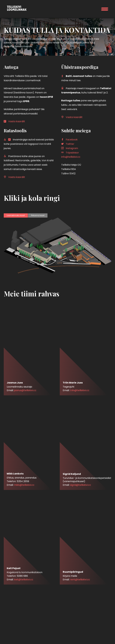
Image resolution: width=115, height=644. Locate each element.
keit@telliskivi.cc (24, 580)
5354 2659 (23, 481)
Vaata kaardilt (17, 121)
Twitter (70, 144)
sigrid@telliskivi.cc (81, 485)
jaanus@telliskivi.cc (25, 390)
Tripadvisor (72, 153)
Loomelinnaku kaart (16, 215)
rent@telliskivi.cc (80, 580)
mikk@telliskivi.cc (24, 485)
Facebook (72, 140)
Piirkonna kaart (38, 215)
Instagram (72, 148)
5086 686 (22, 576)
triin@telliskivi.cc (80, 390)
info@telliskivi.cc (71, 157)
